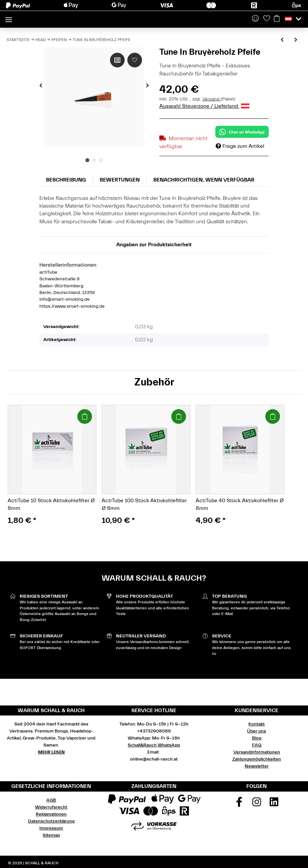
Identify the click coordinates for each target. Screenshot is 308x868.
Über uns (256, 731)
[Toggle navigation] (9, 17)
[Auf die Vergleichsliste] (117, 60)
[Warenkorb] (277, 19)
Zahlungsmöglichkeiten (257, 759)
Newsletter (257, 766)
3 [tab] (101, 160)
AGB (51, 800)
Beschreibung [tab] (66, 180)
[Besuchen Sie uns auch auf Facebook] (239, 804)
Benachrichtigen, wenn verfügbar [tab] (204, 180)
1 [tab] (87, 160)
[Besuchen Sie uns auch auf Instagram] (257, 804)
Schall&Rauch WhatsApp (154, 745)
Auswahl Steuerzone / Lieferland (204, 106)
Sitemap (51, 835)
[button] (255, 19)
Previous (41, 85)
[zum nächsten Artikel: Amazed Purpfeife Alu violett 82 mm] (296, 40)
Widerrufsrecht (51, 807)
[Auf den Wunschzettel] (135, 60)
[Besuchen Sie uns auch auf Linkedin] (274, 804)
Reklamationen (51, 814)
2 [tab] (94, 160)
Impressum (51, 828)
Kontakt (256, 724)
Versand (211, 99)
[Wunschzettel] (267, 19)
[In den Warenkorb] (85, 416)
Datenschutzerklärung (51, 821)
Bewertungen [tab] (120, 180)
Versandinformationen (257, 752)
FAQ (257, 745)
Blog (257, 738)
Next (147, 85)
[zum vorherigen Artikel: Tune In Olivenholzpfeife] (282, 40)
